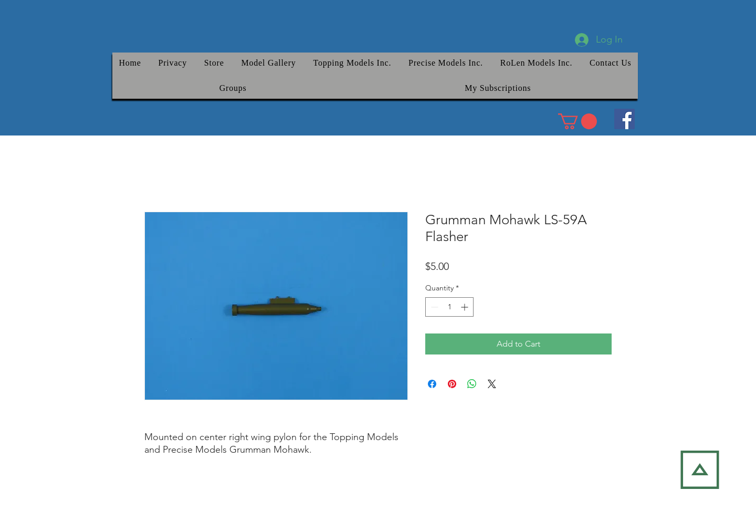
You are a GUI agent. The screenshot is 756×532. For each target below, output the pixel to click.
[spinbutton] (449, 307)
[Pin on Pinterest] (452, 384)
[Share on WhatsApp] (472, 384)
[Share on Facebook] (432, 384)
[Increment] (465, 307)
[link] (577, 121)
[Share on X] (492, 384)
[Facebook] (624, 119)
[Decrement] (433, 307)
